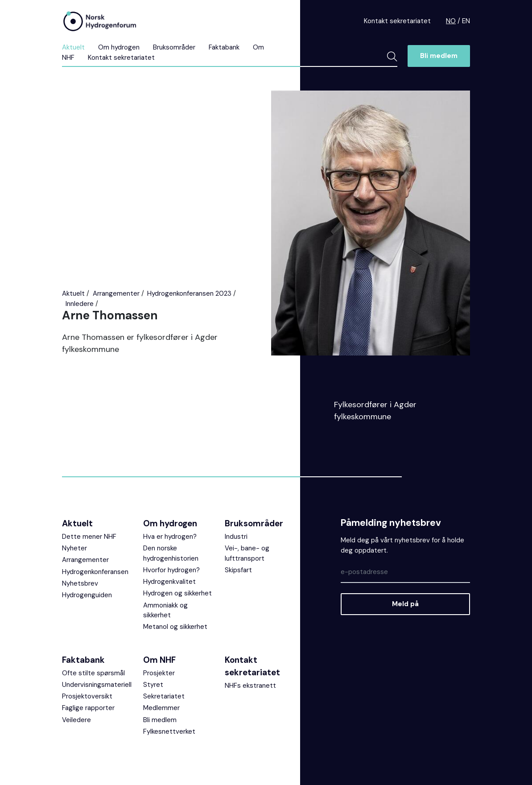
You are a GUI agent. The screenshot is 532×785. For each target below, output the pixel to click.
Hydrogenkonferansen (95, 572)
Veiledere (76, 720)
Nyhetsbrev (80, 583)
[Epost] (405, 572)
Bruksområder (174, 47)
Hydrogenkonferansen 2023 (189, 293)
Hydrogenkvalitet (169, 582)
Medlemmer (161, 708)
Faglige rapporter (88, 708)
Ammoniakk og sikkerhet (165, 610)
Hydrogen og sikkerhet (177, 593)
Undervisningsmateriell (97, 685)
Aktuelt (73, 47)
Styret (153, 685)
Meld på (405, 604)
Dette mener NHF (89, 537)
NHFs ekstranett (250, 686)
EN (466, 21)
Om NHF (159, 660)
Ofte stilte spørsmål (93, 673)
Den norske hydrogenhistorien (171, 553)
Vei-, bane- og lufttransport (247, 553)
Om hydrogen (119, 47)
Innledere (80, 304)
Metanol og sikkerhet (175, 627)
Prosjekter (159, 673)
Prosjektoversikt (87, 696)
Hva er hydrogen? (170, 537)
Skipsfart (238, 570)
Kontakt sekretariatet (397, 21)
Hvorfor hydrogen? (171, 570)
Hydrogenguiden (87, 595)
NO (451, 21)
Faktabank (224, 47)
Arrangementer (116, 293)
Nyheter (74, 548)
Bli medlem (439, 56)
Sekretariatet (164, 696)
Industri (236, 537)
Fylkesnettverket (169, 731)
